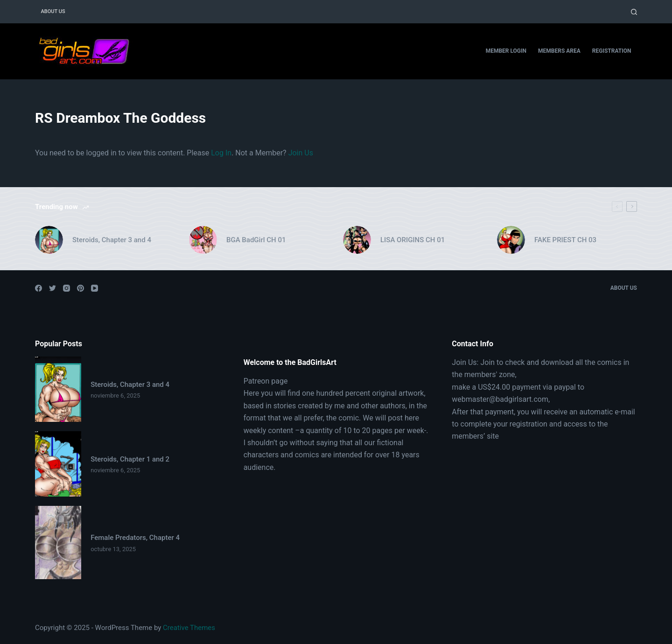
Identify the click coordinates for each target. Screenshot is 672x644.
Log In (221, 153)
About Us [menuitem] (53, 11)
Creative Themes (189, 628)
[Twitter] (52, 288)
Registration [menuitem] (612, 51)
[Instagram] (66, 288)
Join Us (301, 153)
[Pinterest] (80, 288)
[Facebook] (38, 288)
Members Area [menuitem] (559, 51)
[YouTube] (94, 288)
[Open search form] (634, 12)
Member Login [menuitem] (506, 51)
